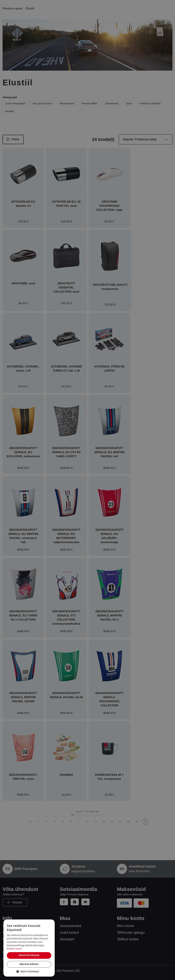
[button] (29, 971)
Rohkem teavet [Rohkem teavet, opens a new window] (14, 949)
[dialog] (29, 948)
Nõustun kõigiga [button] (29, 955)
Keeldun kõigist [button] (29, 964)
